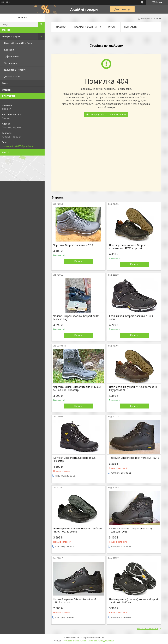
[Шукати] (41, 24)
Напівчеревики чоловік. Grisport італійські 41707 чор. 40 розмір (77, 530)
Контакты (131, 27)
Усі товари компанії (148, 628)
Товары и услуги (11, 36)
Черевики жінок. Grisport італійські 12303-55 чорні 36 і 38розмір (77, 388)
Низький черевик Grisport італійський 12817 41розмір (75, 601)
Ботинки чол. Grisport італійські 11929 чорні (131, 318)
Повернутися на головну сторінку (108, 114)
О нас (5, 83)
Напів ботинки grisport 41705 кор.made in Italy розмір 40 (133, 388)
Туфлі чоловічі (12, 56)
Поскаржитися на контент (75, 641)
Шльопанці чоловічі (15, 70)
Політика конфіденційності (102, 641)
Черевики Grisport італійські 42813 (73, 245)
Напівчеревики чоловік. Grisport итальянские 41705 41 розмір (127, 247)
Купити (78, 261)
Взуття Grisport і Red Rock (18, 43)
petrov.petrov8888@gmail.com (18, 146)
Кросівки (9, 50)
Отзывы (7, 90)
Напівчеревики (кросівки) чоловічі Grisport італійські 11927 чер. (134, 601)
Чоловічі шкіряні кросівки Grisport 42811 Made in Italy (76, 318)
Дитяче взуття (12, 76)
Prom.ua (100, 638)
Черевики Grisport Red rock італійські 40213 (134, 458)
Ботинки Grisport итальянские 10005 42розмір (74, 459)
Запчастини (11, 63)
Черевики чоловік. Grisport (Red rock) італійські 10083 (130, 530)
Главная (61, 27)
